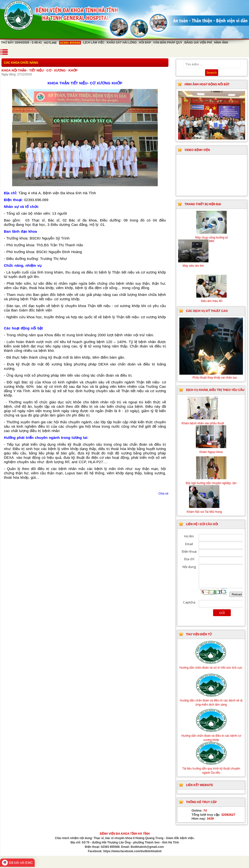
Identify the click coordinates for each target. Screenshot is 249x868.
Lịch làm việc (94, 43)
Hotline (62, 43)
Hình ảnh (221, 43)
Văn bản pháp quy (168, 43)
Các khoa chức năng (21, 63)
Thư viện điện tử (199, 634)
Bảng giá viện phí (198, 43)
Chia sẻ (163, 494)
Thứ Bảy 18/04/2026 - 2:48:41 (21, 43)
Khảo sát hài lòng (122, 43)
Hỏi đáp (145, 43)
